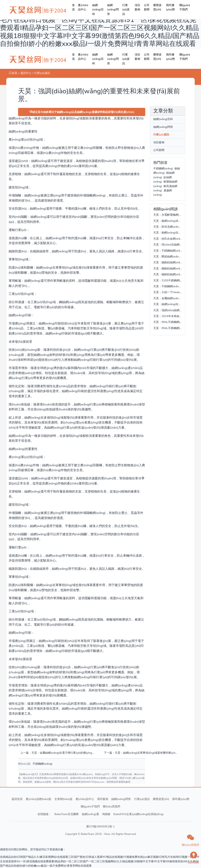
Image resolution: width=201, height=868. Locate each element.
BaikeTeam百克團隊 (67, 814)
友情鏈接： (44, 814)
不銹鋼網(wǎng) (42, 764)
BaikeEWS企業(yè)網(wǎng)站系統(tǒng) (139, 814)
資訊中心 (26, 73)
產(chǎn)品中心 (83, 7)
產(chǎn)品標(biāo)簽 (38, 799)
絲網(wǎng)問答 (113, 10)
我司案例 (103, 799)
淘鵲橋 (106, 814)
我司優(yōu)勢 (171, 7)
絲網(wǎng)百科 (98, 10)
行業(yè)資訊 (126, 10)
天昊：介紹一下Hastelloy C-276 (173, 292)
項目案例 (137, 7)
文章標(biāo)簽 (63, 799)
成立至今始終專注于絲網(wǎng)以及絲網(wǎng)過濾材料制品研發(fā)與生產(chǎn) (82, 112)
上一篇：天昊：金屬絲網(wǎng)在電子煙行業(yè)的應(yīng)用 (57, 753)
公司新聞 (147, 7)
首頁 (73, 7)
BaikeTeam (88, 834)
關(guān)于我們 (185, 7)
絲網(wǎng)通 (90, 814)
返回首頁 (17, 799)
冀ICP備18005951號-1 (100, 827)
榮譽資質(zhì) (157, 7)
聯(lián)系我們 (111, 807)
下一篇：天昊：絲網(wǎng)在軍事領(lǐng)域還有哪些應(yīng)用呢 (141, 753)
